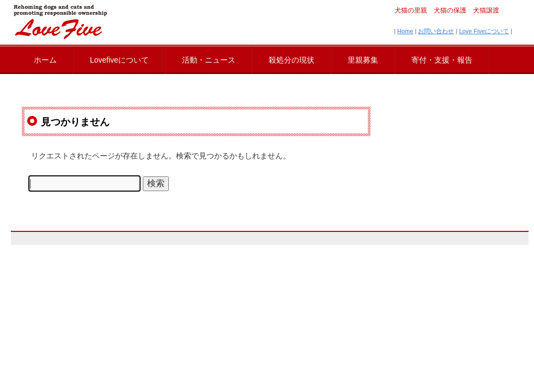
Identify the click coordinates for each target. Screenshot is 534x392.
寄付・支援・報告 (442, 60)
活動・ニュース (209, 60)
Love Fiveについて (484, 31)
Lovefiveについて (119, 60)
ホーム (45, 60)
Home (405, 31)
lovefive (60, 22)
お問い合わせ (436, 31)
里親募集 (363, 60)
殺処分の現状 (292, 60)
